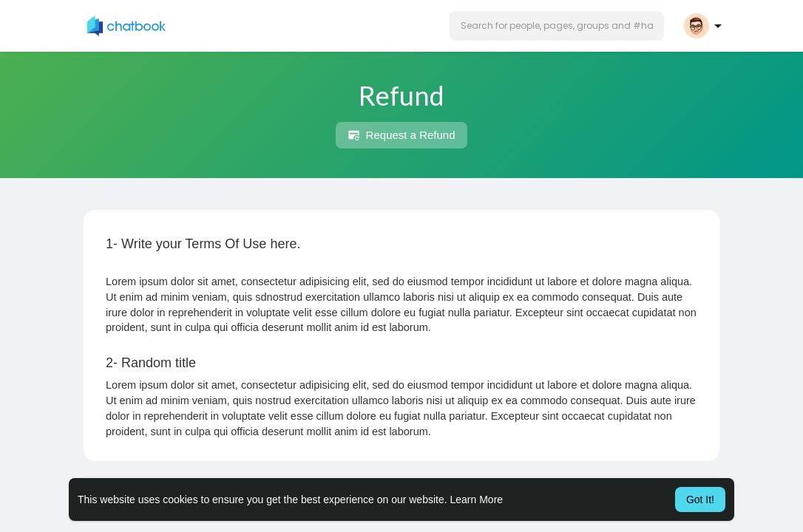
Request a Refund (401, 135)
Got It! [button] (700, 499)
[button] (557, 26)
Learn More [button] (477, 499)
